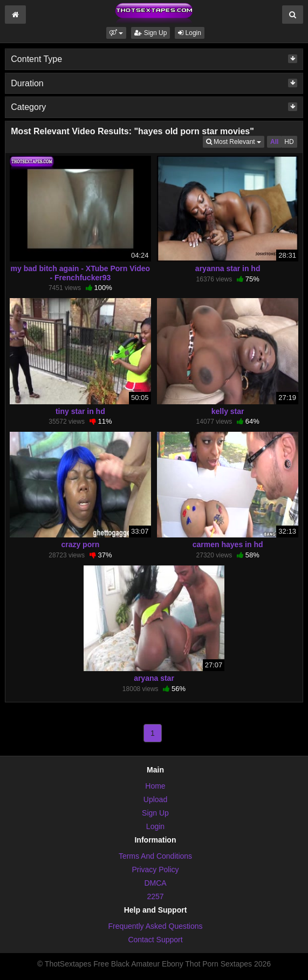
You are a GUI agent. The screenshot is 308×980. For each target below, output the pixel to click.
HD (289, 142)
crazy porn (80, 544)
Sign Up (150, 33)
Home (155, 786)
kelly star (228, 411)
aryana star (154, 678)
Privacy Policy (155, 869)
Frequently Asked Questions (155, 926)
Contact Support (155, 940)
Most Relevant (235, 141)
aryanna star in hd (228, 268)
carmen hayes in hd (228, 544)
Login (190, 33)
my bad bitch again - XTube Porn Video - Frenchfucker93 (81, 273)
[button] (116, 33)
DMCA (155, 883)
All (274, 142)
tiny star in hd (80, 411)
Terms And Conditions (155, 856)
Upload (155, 799)
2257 (155, 896)
